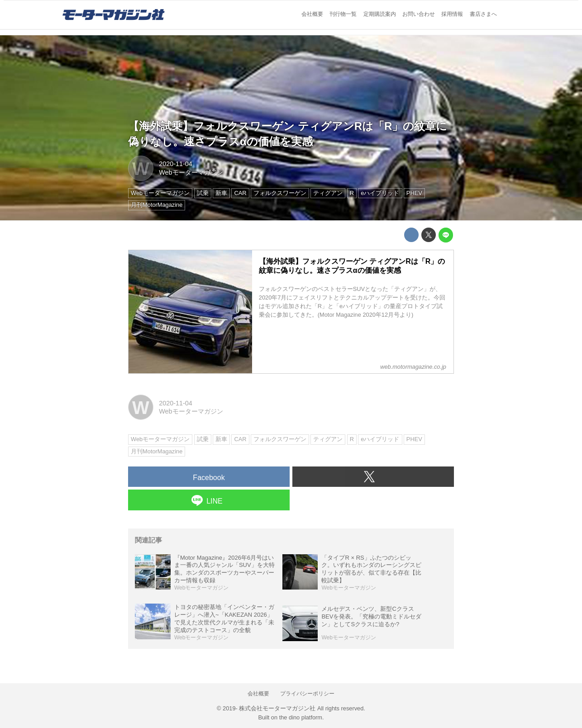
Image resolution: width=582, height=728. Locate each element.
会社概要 (312, 14)
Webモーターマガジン (191, 172)
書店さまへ (483, 14)
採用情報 (452, 14)
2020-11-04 (176, 164)
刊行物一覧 (343, 14)
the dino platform (301, 717)
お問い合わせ (419, 14)
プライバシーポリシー (307, 694)
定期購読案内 (380, 14)
